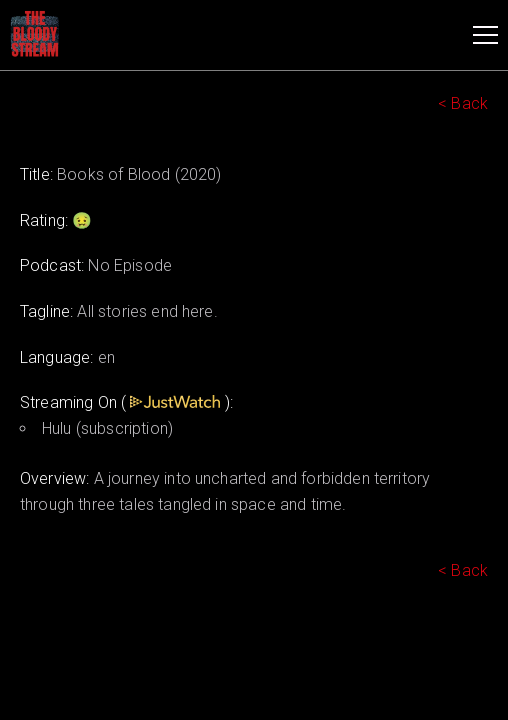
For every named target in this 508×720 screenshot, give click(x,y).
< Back (463, 103)
